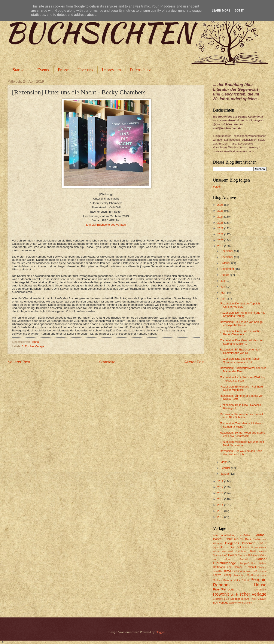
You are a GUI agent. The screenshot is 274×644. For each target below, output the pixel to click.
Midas (226, 580)
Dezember (227, 251)
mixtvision (235, 580)
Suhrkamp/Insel (240, 599)
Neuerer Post (19, 362)
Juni (223, 287)
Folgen (217, 187)
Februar (226, 468)
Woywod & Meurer (243, 603)
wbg (231, 603)
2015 (221, 499)
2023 (221, 223)
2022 (221, 228)
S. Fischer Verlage (33, 346)
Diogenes (232, 543)
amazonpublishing (224, 535)
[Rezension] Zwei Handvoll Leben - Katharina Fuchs (241, 425)
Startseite (21, 70)
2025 (221, 211)
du (227, 548)
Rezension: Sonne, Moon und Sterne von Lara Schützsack (242, 434)
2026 (221, 205)
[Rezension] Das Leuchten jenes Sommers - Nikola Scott (240, 360)
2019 (221, 246)
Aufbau (261, 535)
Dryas (216, 548)
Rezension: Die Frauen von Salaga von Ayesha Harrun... (241, 323)
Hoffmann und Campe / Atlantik (235, 567)
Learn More (221, 10)
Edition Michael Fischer (255, 548)
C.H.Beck (245, 539)
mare (264, 575)
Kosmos (250, 571)
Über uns (85, 70)
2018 (221, 481)
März (224, 462)
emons (263, 551)
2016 (221, 493)
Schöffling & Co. (221, 599)
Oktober (226, 263)
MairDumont (253, 575)
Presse (63, 70)
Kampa (263, 567)
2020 (221, 240)
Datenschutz (140, 70)
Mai (223, 293)
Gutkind (244, 559)
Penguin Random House (240, 582)
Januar (225, 474)
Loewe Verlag (222, 575)
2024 (221, 217)
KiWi (228, 571)
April (224, 299)
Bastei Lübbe (223, 539)
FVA (225, 555)
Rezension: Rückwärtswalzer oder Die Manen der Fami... (243, 370)
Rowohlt (221, 594)
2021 (221, 234)
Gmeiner (242, 555)
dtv (222, 547)
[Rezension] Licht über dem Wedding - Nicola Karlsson (242, 379)
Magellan (239, 575)
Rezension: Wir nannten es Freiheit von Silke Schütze (241, 416)
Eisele (253, 551)
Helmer (263, 563)
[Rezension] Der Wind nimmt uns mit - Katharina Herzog (243, 314)
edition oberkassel (223, 551)
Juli (223, 281)
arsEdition (246, 535)
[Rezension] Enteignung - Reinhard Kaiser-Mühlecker (241, 388)
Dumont (235, 547)
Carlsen (257, 539)
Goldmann (254, 555)
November (227, 257)
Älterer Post (194, 362)
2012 (221, 517)
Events (43, 70)
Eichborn (241, 551)
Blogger (160, 632)
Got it (239, 10)
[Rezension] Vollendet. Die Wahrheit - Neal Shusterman (243, 443)
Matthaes (217, 580)
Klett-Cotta (238, 571)
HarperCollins (248, 563)
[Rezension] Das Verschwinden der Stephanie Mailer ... (241, 342)
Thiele (253, 599)
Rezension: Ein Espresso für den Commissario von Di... (240, 351)
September (228, 269)
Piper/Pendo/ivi (224, 589)
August (225, 275)
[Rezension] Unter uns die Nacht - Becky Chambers (240, 333)
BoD (236, 539)
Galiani (232, 555)
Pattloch (245, 580)
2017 (221, 487)
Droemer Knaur (254, 543)
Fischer (217, 555)
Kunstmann (261, 571)
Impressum (111, 70)
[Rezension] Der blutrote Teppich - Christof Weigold (241, 305)
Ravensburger (260, 590)
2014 (221, 505)
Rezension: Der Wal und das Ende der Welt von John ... (241, 453)
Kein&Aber (218, 571)
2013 (221, 511)
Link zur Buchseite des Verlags (106, 225)
